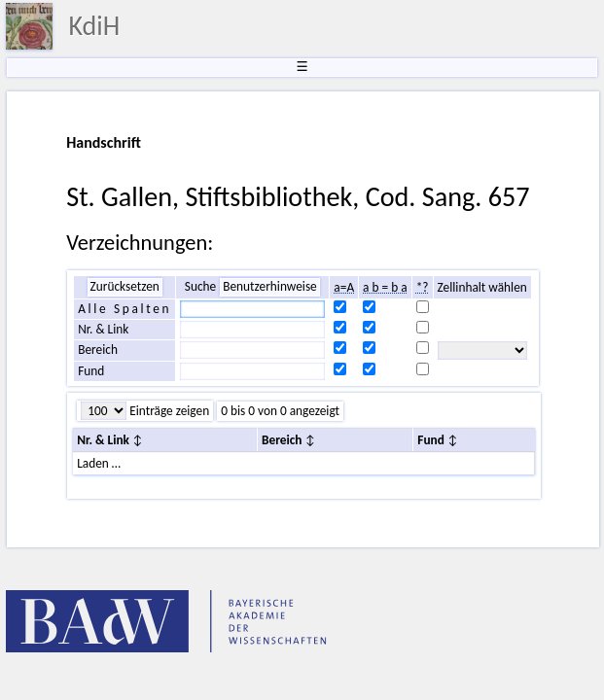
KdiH (94, 26)
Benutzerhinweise (270, 286)
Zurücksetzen (125, 286)
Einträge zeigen (168, 411)
